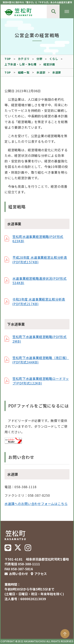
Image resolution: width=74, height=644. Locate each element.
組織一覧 (24, 72)
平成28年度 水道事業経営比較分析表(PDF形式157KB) (40, 260)
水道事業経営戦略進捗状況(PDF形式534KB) (40, 281)
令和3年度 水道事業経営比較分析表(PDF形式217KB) (39, 301)
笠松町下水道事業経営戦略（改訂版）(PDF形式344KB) (41, 360)
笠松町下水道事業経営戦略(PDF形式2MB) (40, 339)
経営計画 (49, 64)
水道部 (41, 72)
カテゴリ (24, 59)
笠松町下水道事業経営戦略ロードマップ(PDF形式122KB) (41, 381)
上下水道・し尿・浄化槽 (21, 64)
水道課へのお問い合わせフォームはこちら (36, 504)
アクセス (41, 574)
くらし (54, 59)
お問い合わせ (19, 574)
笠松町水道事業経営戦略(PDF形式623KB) (38, 239)
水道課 (57, 72)
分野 (39, 59)
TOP (8, 59)
